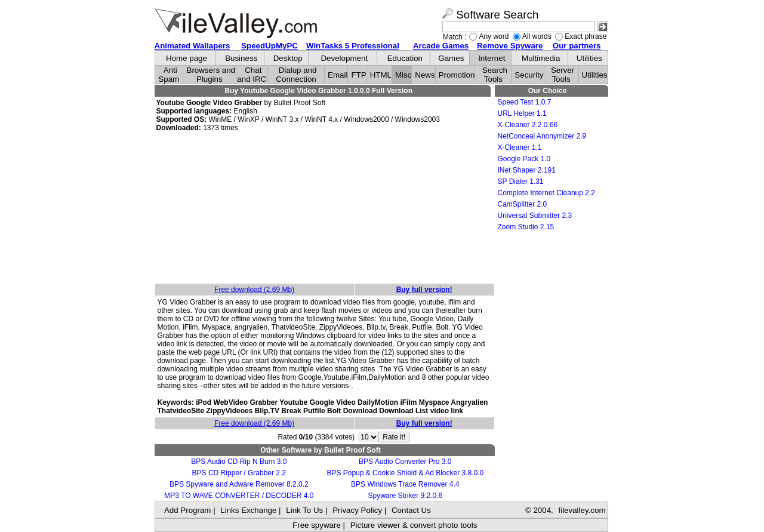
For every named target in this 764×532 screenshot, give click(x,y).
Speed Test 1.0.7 (525, 102)
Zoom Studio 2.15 (526, 227)
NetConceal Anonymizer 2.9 (542, 136)
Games (451, 58)
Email (338, 75)
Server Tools (563, 75)
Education (405, 58)
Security (529, 75)
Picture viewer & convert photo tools (414, 525)
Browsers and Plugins (211, 75)
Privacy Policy (357, 510)
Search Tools (495, 75)
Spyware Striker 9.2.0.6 (405, 496)
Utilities (589, 58)
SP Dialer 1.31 (521, 182)
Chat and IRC (252, 75)
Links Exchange (248, 510)
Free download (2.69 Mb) (254, 290)
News (425, 75)
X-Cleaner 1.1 (520, 147)
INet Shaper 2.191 (527, 170)
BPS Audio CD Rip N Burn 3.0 (239, 462)
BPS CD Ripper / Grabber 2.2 (239, 473)
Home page (187, 58)
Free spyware (317, 525)
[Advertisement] (325, 208)
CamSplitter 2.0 (523, 204)
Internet (492, 58)
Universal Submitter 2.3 (535, 216)
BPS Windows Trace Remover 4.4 (405, 484)
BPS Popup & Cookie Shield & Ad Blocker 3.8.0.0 (405, 473)
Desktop (288, 58)
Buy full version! (424, 290)
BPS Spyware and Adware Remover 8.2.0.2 (239, 484)
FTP (358, 75)
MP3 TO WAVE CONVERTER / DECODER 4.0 (239, 496)
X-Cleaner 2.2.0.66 (528, 125)
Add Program (188, 510)
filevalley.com (582, 510)
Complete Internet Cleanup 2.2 (546, 193)
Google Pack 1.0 (524, 159)
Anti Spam (169, 75)
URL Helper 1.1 (522, 113)
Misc (403, 75)
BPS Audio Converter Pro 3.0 (405, 462)
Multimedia (541, 58)
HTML (381, 75)
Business (241, 58)
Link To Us (304, 510)
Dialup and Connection (296, 75)
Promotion (457, 75)
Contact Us (411, 510)
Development (344, 58)
